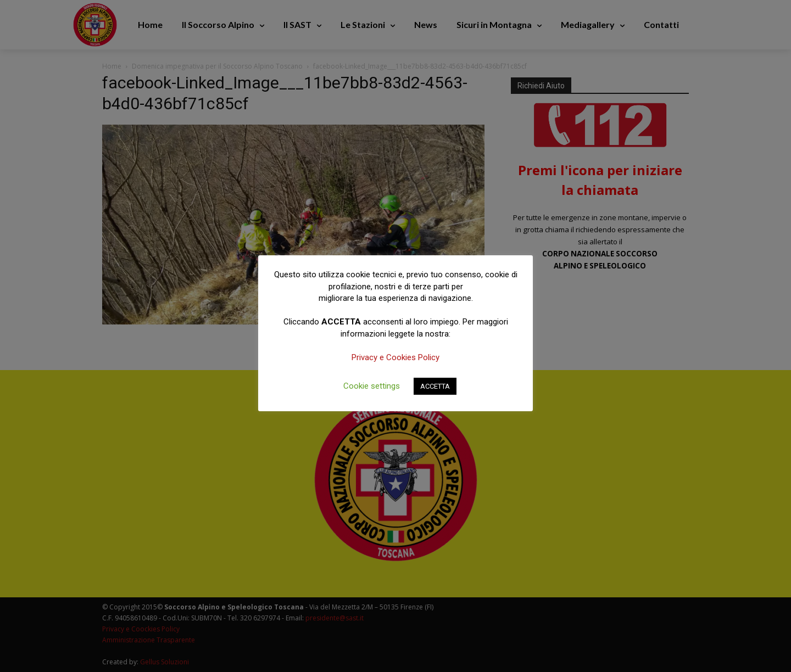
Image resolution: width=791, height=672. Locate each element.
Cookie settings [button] (372, 386)
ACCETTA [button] (435, 386)
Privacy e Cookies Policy (396, 357)
